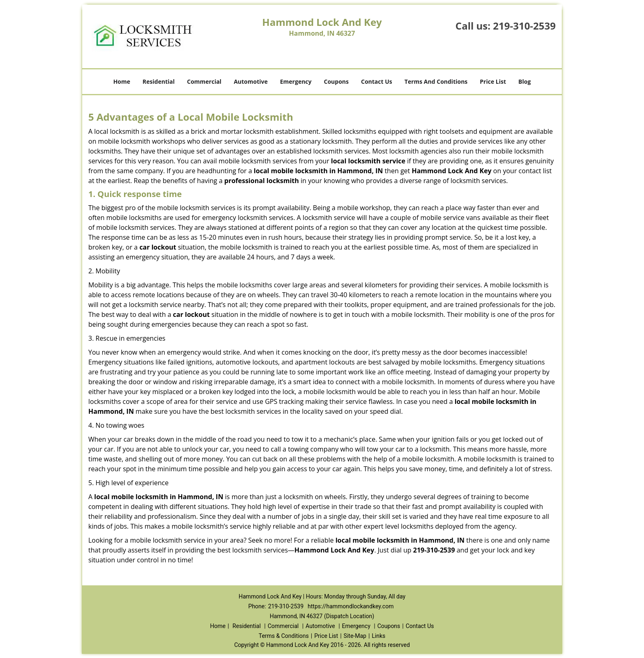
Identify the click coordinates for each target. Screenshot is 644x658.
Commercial (204, 81)
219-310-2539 (524, 26)
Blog (524, 81)
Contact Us (377, 81)
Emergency (296, 81)
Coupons (336, 81)
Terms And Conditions (436, 81)
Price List (493, 81)
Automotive (251, 81)
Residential (159, 81)
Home (122, 81)
